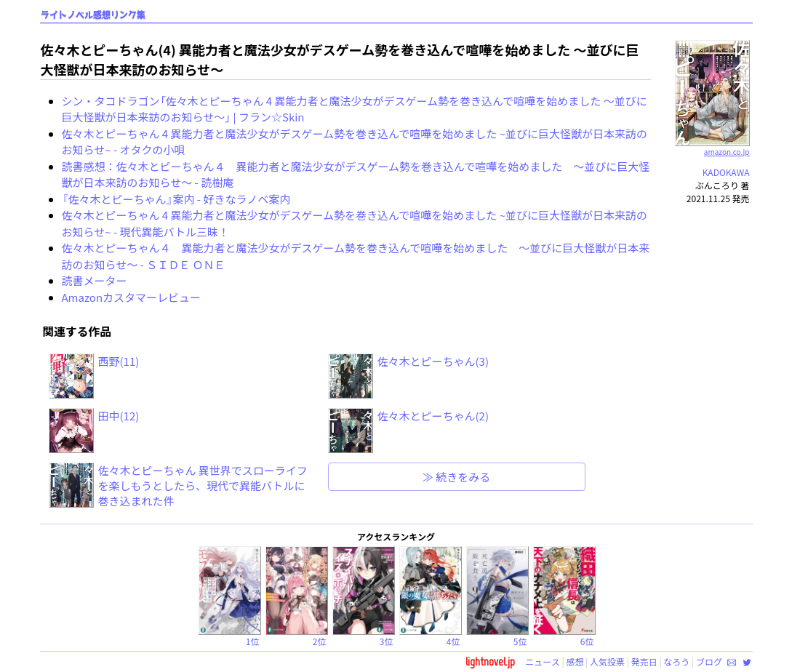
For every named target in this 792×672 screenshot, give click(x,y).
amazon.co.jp (712, 146)
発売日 (644, 661)
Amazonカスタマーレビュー (132, 297)
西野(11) (119, 361)
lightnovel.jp (490, 661)
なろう (676, 661)
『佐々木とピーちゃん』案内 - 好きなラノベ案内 (176, 199)
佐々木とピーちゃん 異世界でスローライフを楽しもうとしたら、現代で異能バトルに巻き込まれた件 (203, 485)
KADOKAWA (726, 172)
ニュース (542, 661)
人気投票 (607, 661)
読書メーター (95, 280)
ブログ (709, 661)
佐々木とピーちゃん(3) (433, 361)
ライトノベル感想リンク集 (93, 15)
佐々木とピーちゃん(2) (433, 416)
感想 (575, 661)
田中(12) (119, 416)
